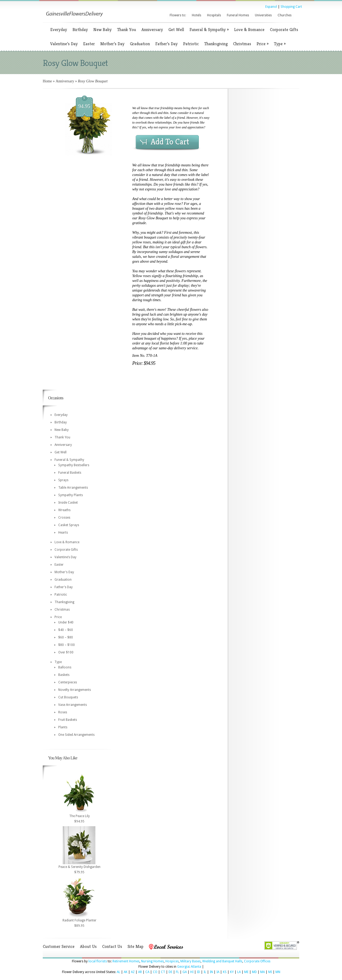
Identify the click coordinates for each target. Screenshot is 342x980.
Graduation (140, 44)
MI (270, 972)
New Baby (102, 30)
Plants (63, 727)
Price (263, 44)
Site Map (135, 946)
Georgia (183, 967)
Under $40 (66, 622)
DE (170, 972)
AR (140, 972)
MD (254, 972)
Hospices (172, 961)
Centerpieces (68, 682)
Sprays (63, 480)
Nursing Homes (152, 961)
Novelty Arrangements (75, 690)
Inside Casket (68, 503)
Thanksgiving (216, 44)
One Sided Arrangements (76, 735)
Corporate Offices (257, 961)
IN (211, 972)
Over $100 (66, 652)
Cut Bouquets (68, 697)
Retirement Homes (126, 961)
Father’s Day (166, 44)
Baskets (64, 675)
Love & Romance (249, 30)
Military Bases (191, 961)
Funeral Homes (238, 15)
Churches (285, 15)
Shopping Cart (291, 7)
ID (199, 972)
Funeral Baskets (70, 473)
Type (280, 44)
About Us (88, 946)
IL (205, 972)
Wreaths (64, 510)
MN (278, 972)
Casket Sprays (69, 525)
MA (263, 972)
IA (218, 972)
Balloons (65, 667)
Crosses (64, 518)
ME (246, 972)
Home (47, 81)
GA (185, 972)
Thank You (127, 30)
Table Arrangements (73, 488)
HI (192, 972)
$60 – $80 (66, 637)
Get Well (176, 30)
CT (163, 972)
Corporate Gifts (284, 30)
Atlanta (196, 967)
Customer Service (59, 946)
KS (225, 972)
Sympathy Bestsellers (74, 465)
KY (232, 972)
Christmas (242, 44)
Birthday (80, 30)
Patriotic (191, 44)
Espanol (271, 7)
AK (126, 972)
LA (239, 972)
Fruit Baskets (68, 720)
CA (147, 972)
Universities (263, 15)
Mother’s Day (112, 44)
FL (177, 972)
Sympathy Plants (71, 495)
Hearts (63, 533)
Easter (89, 44)
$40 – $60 (66, 630)
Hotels (197, 15)
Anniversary (152, 30)
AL (118, 972)
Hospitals (214, 15)
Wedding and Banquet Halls (222, 961)
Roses (63, 712)
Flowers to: (178, 15)
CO (155, 972)
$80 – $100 (67, 645)
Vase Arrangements (73, 705)
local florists (98, 961)
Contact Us (112, 946)
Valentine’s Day (64, 44)
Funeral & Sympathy (209, 30)
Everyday (59, 30)
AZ (133, 972)
